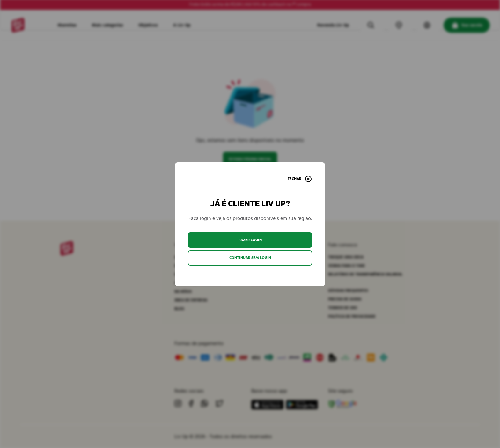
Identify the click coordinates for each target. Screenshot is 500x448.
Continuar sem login (250, 258)
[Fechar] (300, 179)
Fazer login (250, 240)
